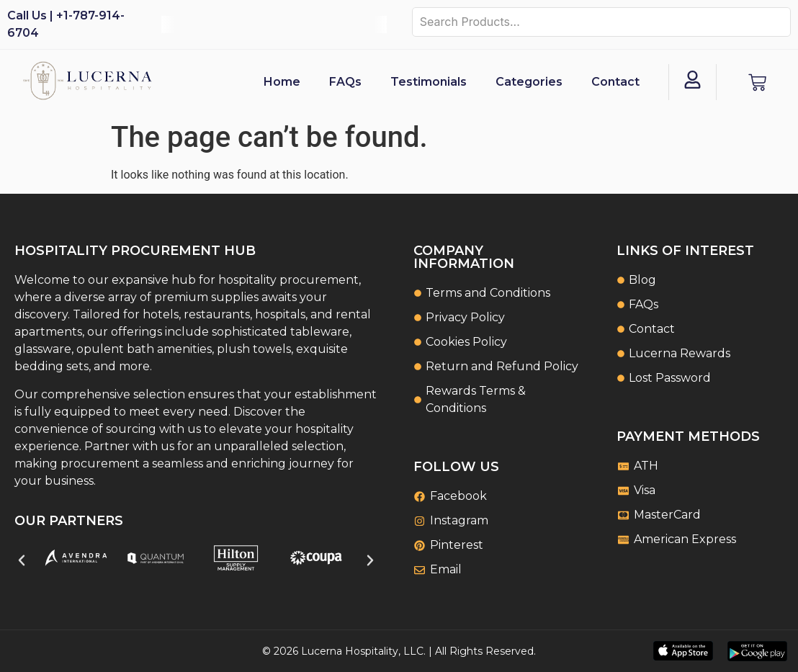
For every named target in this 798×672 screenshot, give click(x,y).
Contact (615, 82)
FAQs (345, 82)
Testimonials (429, 82)
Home (282, 82)
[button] (22, 560)
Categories (529, 82)
